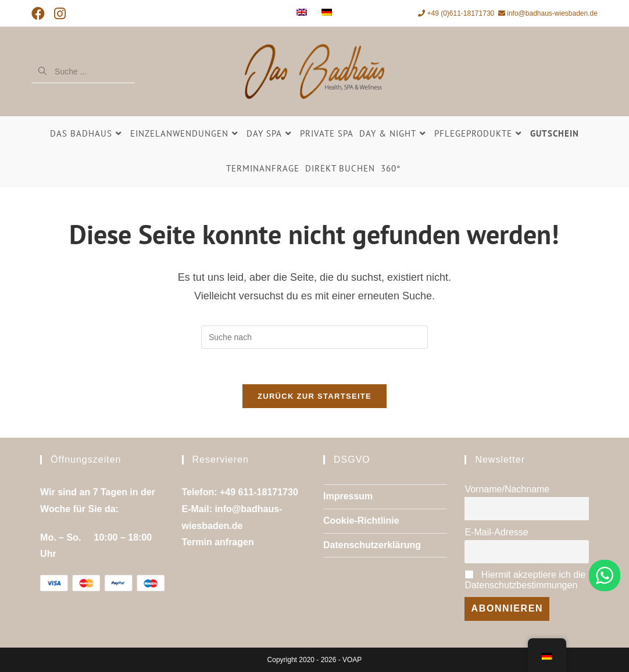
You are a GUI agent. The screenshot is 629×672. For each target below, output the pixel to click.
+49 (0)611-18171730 (456, 13)
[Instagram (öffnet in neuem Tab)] (60, 14)
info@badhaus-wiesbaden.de (548, 13)
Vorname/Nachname (507, 489)
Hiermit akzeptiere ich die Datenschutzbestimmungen (525, 580)
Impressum (348, 496)
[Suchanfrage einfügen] (314, 337)
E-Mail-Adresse (496, 532)
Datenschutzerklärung (372, 545)
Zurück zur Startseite (314, 396)
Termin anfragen (218, 543)
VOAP (352, 660)
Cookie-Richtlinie (361, 521)
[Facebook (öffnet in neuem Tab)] (40, 14)
